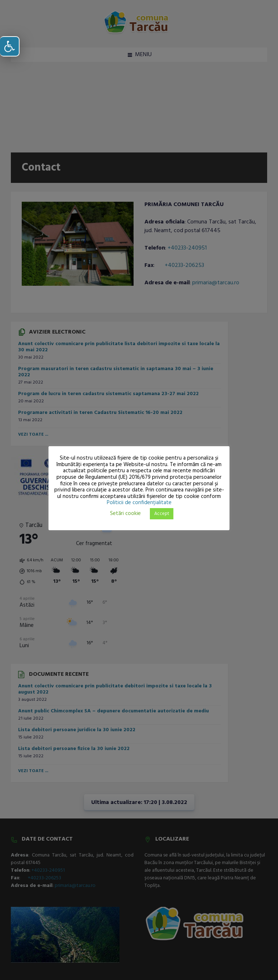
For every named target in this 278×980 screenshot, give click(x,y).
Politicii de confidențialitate (139, 503)
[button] (10, 46)
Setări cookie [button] (125, 514)
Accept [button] (162, 514)
